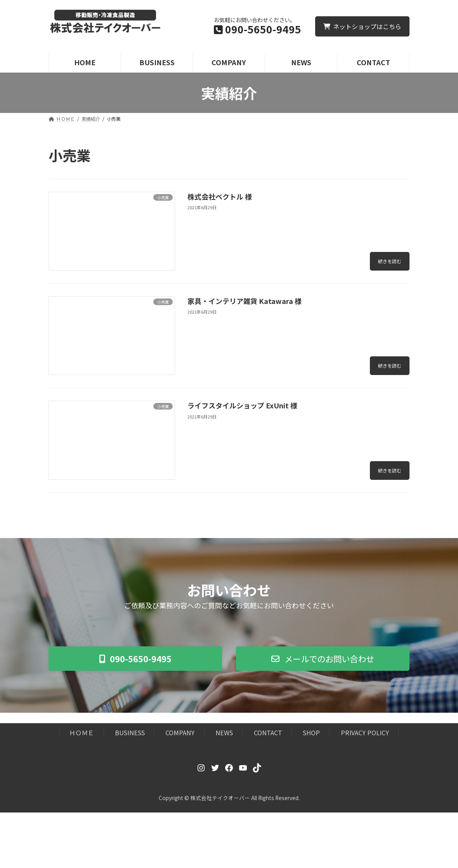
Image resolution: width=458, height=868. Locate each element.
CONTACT (268, 734)
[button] (135, 659)
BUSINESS (130, 734)
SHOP (311, 734)
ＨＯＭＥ (82, 734)
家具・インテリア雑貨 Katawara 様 (245, 301)
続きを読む (390, 261)
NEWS (224, 734)
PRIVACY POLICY (365, 734)
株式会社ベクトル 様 (220, 196)
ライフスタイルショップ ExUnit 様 (242, 405)
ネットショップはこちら (362, 26)
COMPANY (180, 734)
